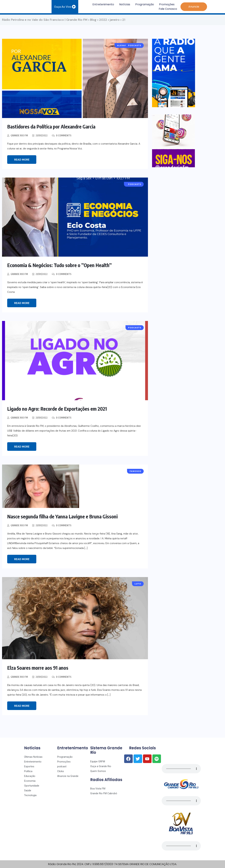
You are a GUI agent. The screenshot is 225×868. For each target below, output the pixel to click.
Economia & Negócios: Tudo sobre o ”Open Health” (61, 265)
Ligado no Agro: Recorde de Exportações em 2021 (59, 409)
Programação (145, 4)
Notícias (125, 4)
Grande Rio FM (19, 135)
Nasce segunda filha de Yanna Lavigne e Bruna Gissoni (64, 516)
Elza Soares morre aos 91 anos (39, 668)
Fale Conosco (168, 9)
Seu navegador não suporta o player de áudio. (181, 769)
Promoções (167, 4)
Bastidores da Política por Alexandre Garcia (53, 126)
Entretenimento (103, 4)
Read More (22, 160)
